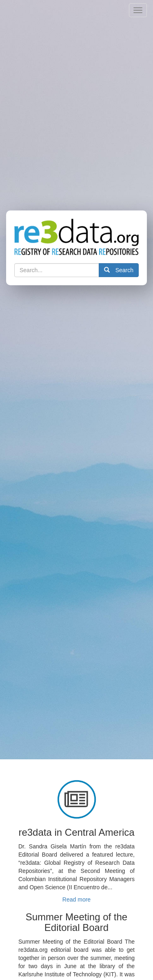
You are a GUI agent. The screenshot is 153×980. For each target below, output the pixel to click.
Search (119, 270)
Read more (76, 899)
